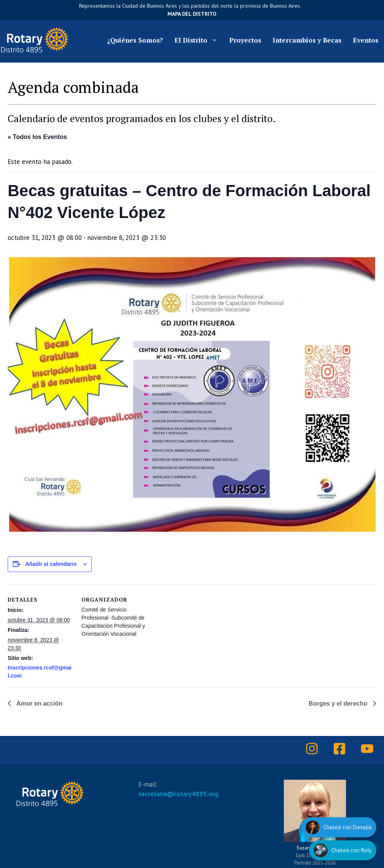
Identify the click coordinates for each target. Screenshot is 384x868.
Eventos (366, 40)
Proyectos (245, 40)
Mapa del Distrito (192, 14)
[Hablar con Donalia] (339, 827)
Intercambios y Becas (307, 40)
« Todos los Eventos (37, 137)
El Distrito (199, 40)
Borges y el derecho (339, 703)
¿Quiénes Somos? (135, 40)
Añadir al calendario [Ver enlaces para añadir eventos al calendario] (51, 564)
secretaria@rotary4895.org (178, 794)
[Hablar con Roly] (343, 850)
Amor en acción (39, 703)
